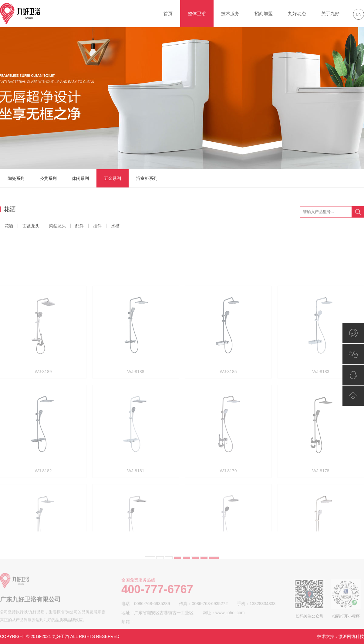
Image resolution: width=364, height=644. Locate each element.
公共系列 (48, 178)
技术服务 (230, 13)
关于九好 (330, 13)
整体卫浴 (197, 14)
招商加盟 (264, 13)
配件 (79, 227)
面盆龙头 (31, 227)
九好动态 (297, 13)
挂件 (97, 227)
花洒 (9, 227)
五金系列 (113, 178)
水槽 (115, 227)
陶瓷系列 (16, 178)
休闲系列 (80, 178)
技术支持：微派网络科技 (341, 636)
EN (359, 14)
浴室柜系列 (147, 178)
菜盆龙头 (57, 227)
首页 (168, 13)
